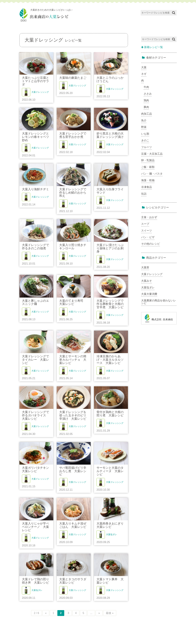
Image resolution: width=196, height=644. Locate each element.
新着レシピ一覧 (152, 47)
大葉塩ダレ (111, 534)
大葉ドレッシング (40, 92)
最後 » (110, 613)
